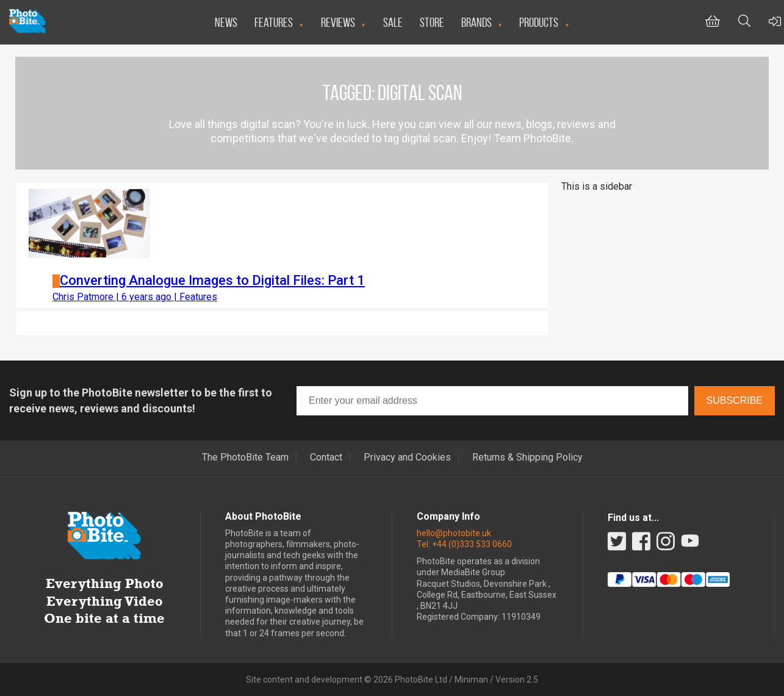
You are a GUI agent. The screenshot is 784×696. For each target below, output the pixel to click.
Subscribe (735, 400)
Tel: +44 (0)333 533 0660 (464, 544)
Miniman (471, 680)
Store (432, 22)
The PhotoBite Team (245, 457)
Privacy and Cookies (407, 457)
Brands (477, 22)
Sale (393, 22)
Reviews (338, 22)
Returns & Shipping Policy (527, 457)
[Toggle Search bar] (744, 22)
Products (539, 22)
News (226, 22)
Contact (326, 457)
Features (274, 22)
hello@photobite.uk (454, 533)
